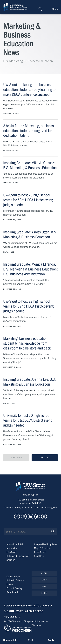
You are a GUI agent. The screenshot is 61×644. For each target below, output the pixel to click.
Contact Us (9, 508)
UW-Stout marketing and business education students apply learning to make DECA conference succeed (29, 90)
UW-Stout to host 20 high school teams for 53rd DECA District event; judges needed (28, 200)
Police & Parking (14, 588)
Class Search (40, 552)
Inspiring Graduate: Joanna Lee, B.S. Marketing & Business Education (30, 382)
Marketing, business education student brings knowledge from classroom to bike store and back (27, 343)
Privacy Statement (24, 508)
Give (44, 586)
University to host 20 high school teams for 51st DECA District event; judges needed (28, 420)
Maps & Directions (43, 548)
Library (10, 584)
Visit (44, 580)
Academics (12, 548)
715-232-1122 (30, 495)
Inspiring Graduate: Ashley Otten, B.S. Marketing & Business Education (30, 235)
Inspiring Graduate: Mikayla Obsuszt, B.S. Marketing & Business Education (30, 165)
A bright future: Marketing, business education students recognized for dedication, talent (29, 131)
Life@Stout (11, 552)
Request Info (10, 640)
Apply (44, 573)
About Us (11, 560)
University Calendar (15, 580)
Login (44, 593)
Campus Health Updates (45, 544)
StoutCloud (39, 556)
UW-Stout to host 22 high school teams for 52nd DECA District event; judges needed (29, 306)
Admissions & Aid (15, 544)
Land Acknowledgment (46, 508)
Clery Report (12, 592)
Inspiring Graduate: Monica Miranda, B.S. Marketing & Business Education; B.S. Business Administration (30, 269)
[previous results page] (16, 458)
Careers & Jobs (13, 577)
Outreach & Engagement (18, 556)
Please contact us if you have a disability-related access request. (28, 611)
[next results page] (45, 458)
